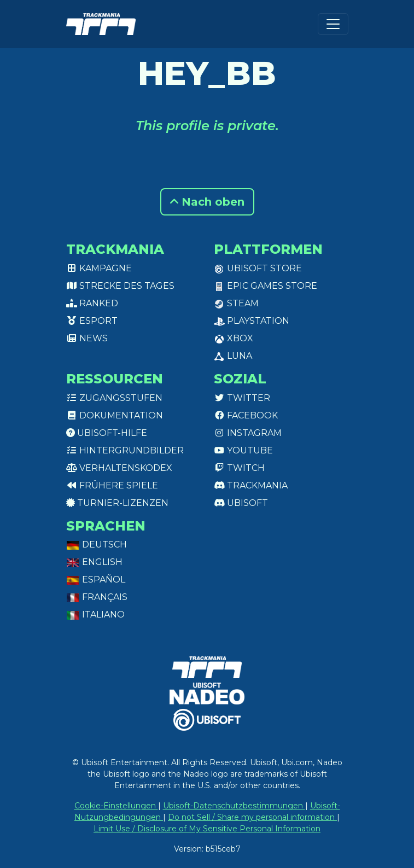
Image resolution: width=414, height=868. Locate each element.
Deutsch (97, 544)
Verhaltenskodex (119, 468)
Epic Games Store (266, 286)
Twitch (239, 468)
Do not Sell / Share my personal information (252, 817)
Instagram (248, 433)
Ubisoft (241, 503)
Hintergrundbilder (125, 450)
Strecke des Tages (120, 286)
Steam (236, 303)
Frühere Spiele (112, 485)
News (87, 338)
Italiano (95, 614)
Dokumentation (115, 415)
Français (97, 597)
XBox (234, 338)
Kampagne (99, 268)
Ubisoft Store (258, 268)
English (94, 562)
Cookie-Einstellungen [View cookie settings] (116, 806)
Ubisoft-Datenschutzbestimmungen (234, 806)
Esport (92, 321)
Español (96, 579)
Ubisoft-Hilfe (107, 433)
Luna (233, 356)
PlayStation (252, 321)
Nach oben (207, 202)
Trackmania (251, 485)
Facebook (246, 415)
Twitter (242, 398)
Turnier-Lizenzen (117, 503)
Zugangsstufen (114, 398)
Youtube (243, 450)
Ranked (92, 303)
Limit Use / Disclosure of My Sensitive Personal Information (207, 829)
